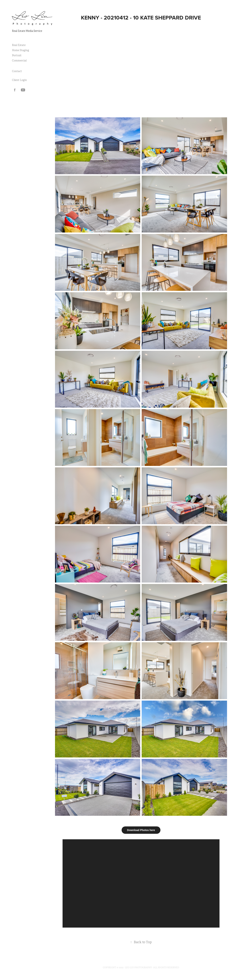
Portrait (17, 55)
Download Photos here (141, 830)
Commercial (19, 61)
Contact (17, 71)
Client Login (19, 80)
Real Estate (19, 45)
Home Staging (21, 50)
